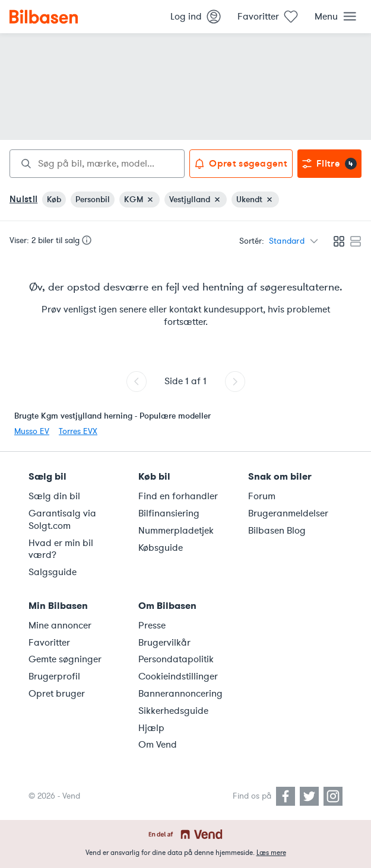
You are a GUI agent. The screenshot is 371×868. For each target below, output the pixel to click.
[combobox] (97, 164)
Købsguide (161, 548)
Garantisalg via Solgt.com (62, 520)
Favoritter (49, 643)
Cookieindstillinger (178, 676)
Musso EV (32, 431)
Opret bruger (57, 694)
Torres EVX (78, 431)
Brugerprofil (54, 676)
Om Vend (158, 745)
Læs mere (271, 853)
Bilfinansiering (169, 513)
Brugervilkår (164, 643)
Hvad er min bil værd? (61, 549)
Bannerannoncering (180, 694)
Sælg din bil (54, 496)
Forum (262, 496)
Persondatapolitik (176, 659)
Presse (152, 626)
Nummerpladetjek (176, 531)
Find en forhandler (178, 496)
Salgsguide (53, 572)
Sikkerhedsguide (173, 711)
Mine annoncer (60, 626)
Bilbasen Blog (277, 531)
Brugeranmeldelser (288, 513)
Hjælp (151, 728)
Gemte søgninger (65, 659)
